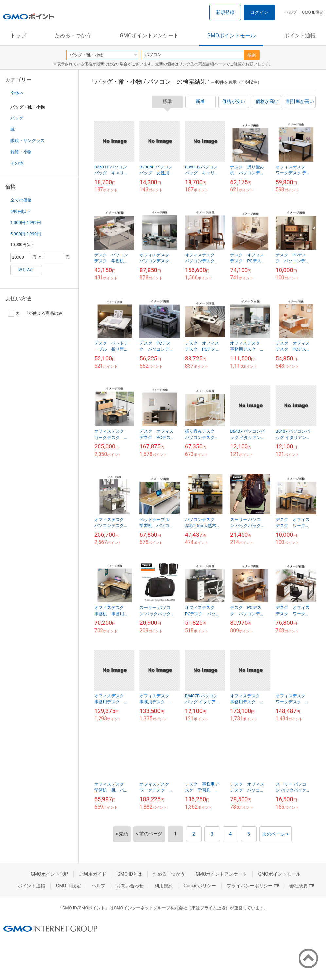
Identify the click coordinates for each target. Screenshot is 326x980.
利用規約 (164, 886)
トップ (18, 35)
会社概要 (301, 886)
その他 (17, 163)
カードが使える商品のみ (35, 313)
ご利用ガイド (93, 874)
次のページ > (275, 834)
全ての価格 (21, 200)
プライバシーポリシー (253, 886)
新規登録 (225, 12)
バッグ (17, 118)
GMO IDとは (130, 874)
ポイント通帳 (300, 35)
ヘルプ (291, 12)
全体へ (17, 93)
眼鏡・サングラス (27, 140)
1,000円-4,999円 (26, 223)
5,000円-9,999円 (26, 234)
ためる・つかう (73, 35)
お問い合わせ (130, 886)
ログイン (259, 12)
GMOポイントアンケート (149, 35)
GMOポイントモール (231, 35)
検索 (252, 55)
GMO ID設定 (313, 12)
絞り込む (26, 270)
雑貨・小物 (21, 152)
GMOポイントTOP (49, 874)
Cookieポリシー (200, 886)
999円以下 (20, 211)
